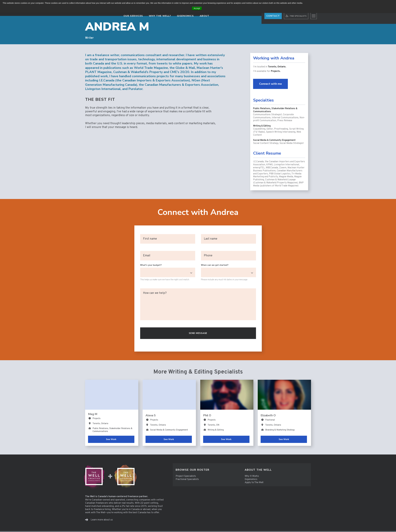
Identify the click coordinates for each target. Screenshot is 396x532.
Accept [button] (197, 8)
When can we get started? (215, 265)
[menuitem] (207, 470)
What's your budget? (151, 265)
